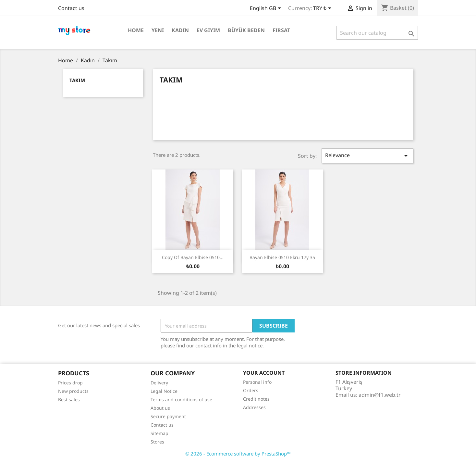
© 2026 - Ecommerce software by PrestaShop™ (238, 454)
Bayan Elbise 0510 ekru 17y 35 (282, 257)
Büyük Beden (246, 30)
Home (136, 30)
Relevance (367, 156)
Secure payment (168, 416)
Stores (157, 442)
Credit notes (256, 399)
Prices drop (70, 383)
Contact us (71, 8)
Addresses (254, 407)
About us (160, 408)
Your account (264, 373)
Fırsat (281, 30)
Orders (251, 390)
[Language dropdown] (267, 9)
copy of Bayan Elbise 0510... (193, 257)
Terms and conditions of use (181, 400)
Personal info (257, 382)
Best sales (69, 400)
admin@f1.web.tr (380, 395)
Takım (77, 80)
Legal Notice (164, 391)
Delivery (159, 383)
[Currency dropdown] (323, 9)
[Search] (377, 33)
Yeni (158, 30)
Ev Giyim (208, 30)
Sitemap (159, 433)
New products (73, 391)
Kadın (180, 30)
